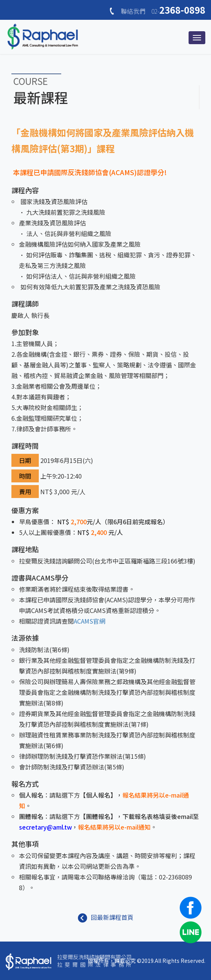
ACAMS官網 (90, 621)
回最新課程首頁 (106, 917)
